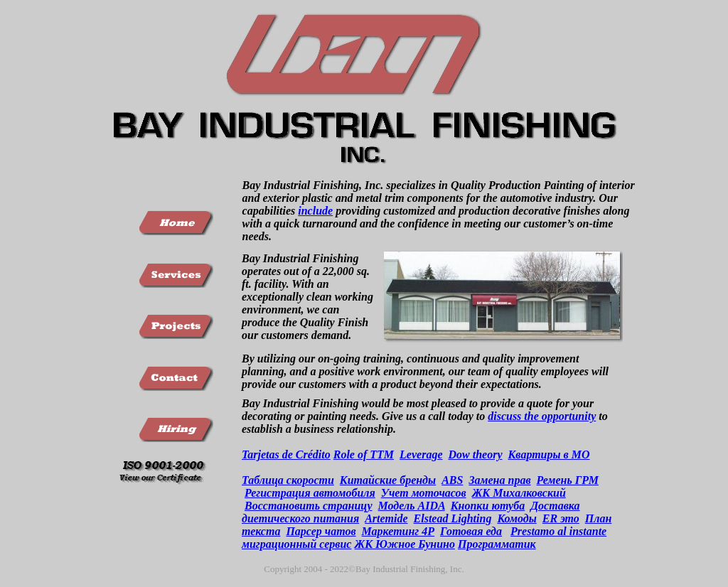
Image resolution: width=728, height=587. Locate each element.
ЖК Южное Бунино (405, 544)
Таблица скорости (288, 480)
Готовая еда (471, 531)
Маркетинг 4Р (398, 531)
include (315, 211)
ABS (452, 480)
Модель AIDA (412, 506)
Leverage (421, 454)
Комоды (516, 518)
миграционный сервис (296, 544)
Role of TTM (364, 454)
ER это (561, 518)
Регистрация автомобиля (310, 493)
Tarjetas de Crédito (286, 454)
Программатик (497, 544)
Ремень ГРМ (568, 480)
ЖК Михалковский (519, 493)
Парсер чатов (321, 531)
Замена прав (499, 480)
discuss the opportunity (542, 416)
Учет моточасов (424, 493)
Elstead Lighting (453, 518)
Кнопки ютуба (488, 506)
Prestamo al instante (558, 531)
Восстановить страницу (309, 506)
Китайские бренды (388, 480)
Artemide (386, 518)
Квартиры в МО (548, 454)
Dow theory (475, 454)
